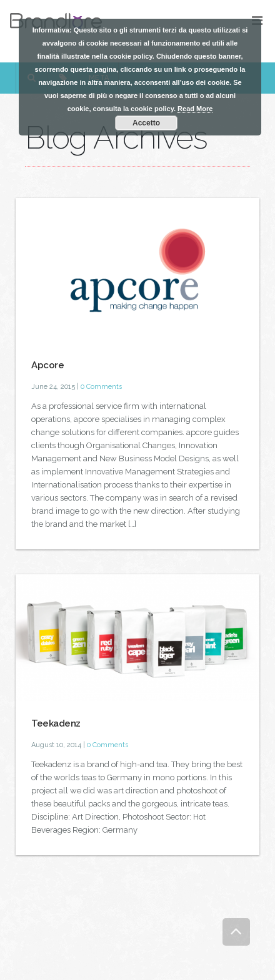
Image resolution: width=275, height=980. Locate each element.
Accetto (146, 123)
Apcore (47, 365)
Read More (195, 109)
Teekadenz (56, 723)
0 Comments (101, 387)
